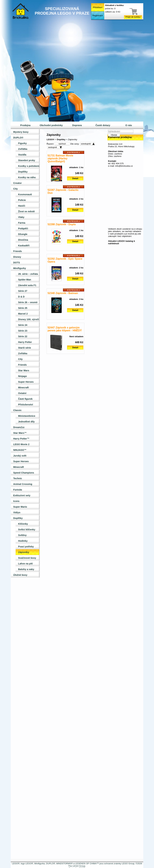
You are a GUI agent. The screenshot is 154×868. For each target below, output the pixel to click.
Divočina (23, 240)
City (15, 189)
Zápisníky (24, 552)
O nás (129, 125)
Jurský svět (20, 456)
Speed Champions (24, 473)
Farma (22, 223)
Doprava (77, 125)
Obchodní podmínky (51, 125)
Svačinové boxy (27, 558)
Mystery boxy (21, 132)
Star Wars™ (20, 433)
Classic (17, 410)
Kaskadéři (24, 246)
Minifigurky (20, 268)
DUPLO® (18, 138)
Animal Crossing (23, 484)
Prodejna (25, 125)
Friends (17, 251)
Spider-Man (25, 280)
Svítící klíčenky (27, 529)
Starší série (24, 348)
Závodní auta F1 (27, 285)
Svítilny (22, 535)
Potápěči (23, 228)
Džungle (23, 234)
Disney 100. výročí (28, 319)
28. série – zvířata (28, 274)
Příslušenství (25, 405)
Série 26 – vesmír (28, 302)
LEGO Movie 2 (21, 444)
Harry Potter (25, 342)
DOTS (17, 263)
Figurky (22, 143)
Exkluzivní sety (22, 495)
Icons (16, 501)
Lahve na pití (25, 564)
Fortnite (18, 490)
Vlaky (21, 217)
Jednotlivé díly (26, 422)
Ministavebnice (27, 416)
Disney (17, 257)
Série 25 (23, 308)
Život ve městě (26, 211)
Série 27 (23, 291)
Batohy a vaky (26, 569)
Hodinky (23, 541)
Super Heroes (26, 382)
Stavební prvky (27, 160)
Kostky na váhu (27, 177)
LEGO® (50, 139)
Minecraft (23, 388)
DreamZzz (19, 427)
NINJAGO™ (20, 450)
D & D (21, 297)
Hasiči (22, 206)
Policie (22, 200)
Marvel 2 (23, 314)
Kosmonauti (25, 194)
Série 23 (23, 331)
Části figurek (25, 399)
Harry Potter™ (21, 439)
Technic (18, 478)
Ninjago (22, 376)
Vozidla (22, 155)
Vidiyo (17, 512)
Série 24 (23, 325)
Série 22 (23, 336)
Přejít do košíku (133, 17)
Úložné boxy (20, 575)
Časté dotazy (103, 125)
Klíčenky (23, 524)
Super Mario (20, 507)
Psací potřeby (26, 547)
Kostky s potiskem (29, 166)
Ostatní (22, 393)
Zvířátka (23, 149)
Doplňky (23, 172)
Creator (17, 183)
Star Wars (24, 370)
